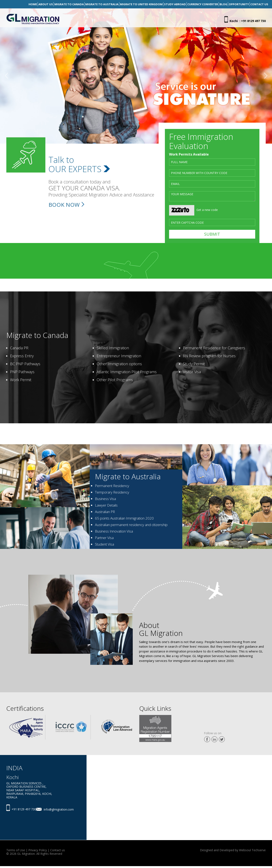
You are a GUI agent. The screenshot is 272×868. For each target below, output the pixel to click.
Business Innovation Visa (114, 531)
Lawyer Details (106, 505)
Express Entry (22, 356)
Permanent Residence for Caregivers (214, 348)
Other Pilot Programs (115, 380)
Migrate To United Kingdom (141, 4)
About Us (46, 4)
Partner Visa (104, 538)
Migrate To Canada (69, 4)
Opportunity (239, 4)
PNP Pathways (22, 372)
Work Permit (21, 380)
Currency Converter (203, 4)
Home (33, 4)
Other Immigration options (119, 364)
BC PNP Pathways (25, 364)
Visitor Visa (192, 372)
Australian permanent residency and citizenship (131, 525)
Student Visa (104, 544)
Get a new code (207, 210)
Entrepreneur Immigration (119, 356)
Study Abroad (175, 4)
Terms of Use (16, 850)
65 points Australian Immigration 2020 (124, 518)
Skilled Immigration (113, 348)
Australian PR (105, 512)
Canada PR (19, 348)
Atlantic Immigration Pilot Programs (127, 372)
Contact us (58, 850)
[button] (6, 76)
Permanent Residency (112, 486)
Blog (223, 4)
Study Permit (194, 364)
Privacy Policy (38, 850)
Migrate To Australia (102, 4)
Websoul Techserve (252, 850)
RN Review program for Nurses (209, 356)
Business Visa (105, 499)
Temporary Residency (112, 492)
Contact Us (259, 4)
